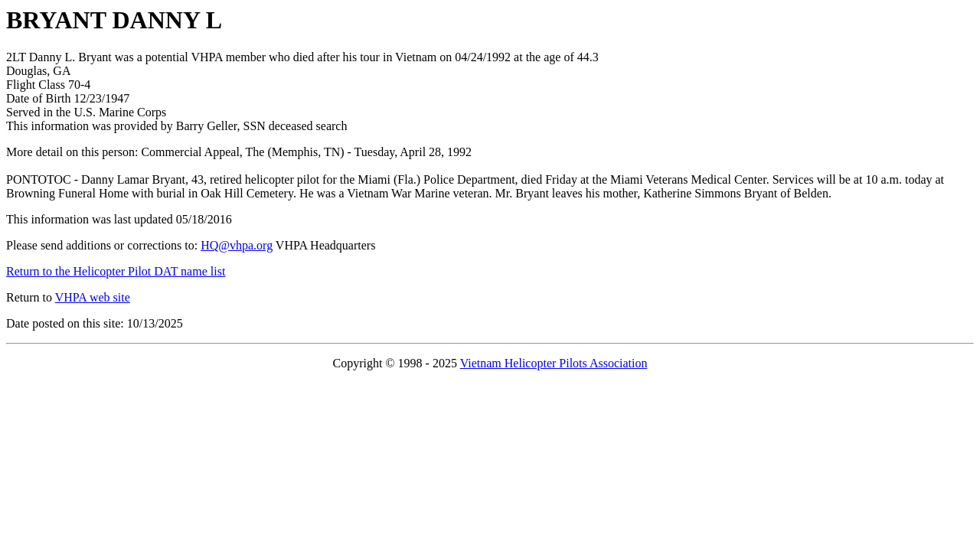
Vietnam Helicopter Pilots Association (554, 363)
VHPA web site (93, 297)
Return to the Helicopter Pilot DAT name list (116, 271)
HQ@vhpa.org (237, 245)
